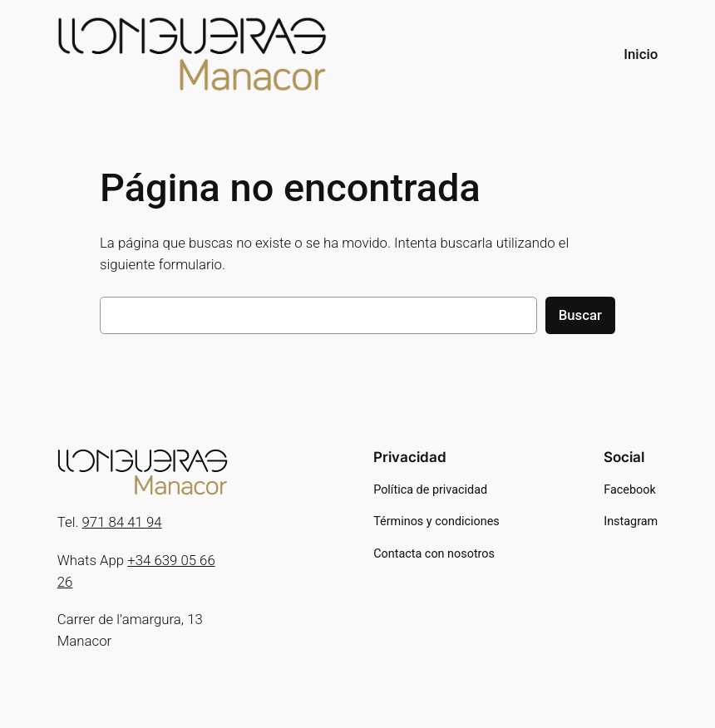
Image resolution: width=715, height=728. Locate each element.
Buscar (580, 315)
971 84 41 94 (122, 522)
